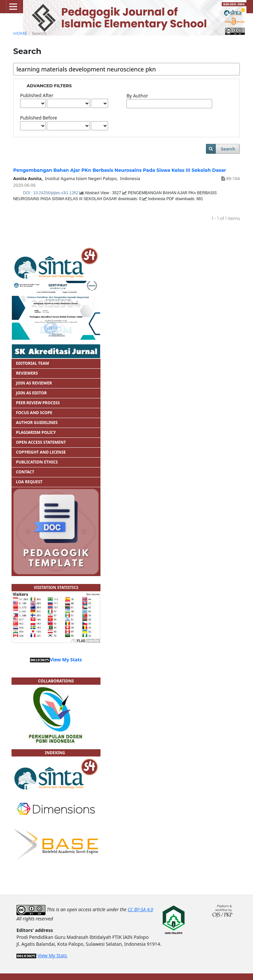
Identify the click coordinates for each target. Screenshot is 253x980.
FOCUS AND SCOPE (34, 413)
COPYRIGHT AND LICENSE (41, 452)
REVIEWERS (27, 373)
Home (20, 33)
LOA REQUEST (29, 482)
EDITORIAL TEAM (33, 363)
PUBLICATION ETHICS (37, 462)
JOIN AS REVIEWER (34, 383)
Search (228, 149)
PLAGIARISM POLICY (36, 432)
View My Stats (66, 660)
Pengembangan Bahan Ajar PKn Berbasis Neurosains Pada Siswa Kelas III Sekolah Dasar (120, 170)
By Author (137, 96)
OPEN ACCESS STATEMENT (41, 442)
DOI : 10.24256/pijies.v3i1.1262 (51, 193)
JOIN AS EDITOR (31, 393)
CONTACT (25, 472)
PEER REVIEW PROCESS (38, 403)
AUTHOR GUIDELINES (37, 423)
